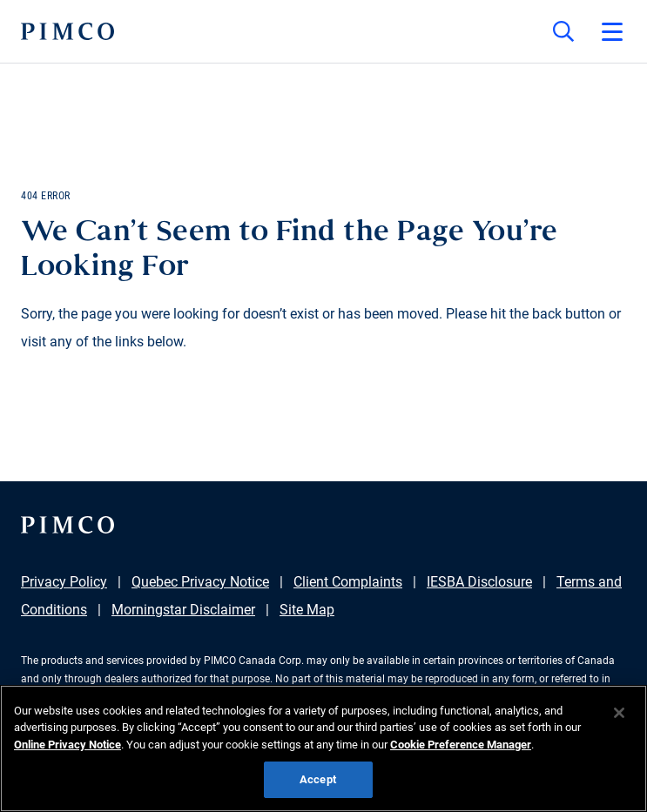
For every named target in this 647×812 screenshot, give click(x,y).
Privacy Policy (64, 582)
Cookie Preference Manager (461, 745)
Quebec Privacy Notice (200, 582)
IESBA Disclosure (479, 582)
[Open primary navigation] (612, 31)
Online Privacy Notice (67, 745)
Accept (318, 779)
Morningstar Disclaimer (183, 610)
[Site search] (563, 31)
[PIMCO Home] (67, 31)
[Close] (619, 713)
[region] (323, 748)
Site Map (307, 610)
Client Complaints (348, 582)
